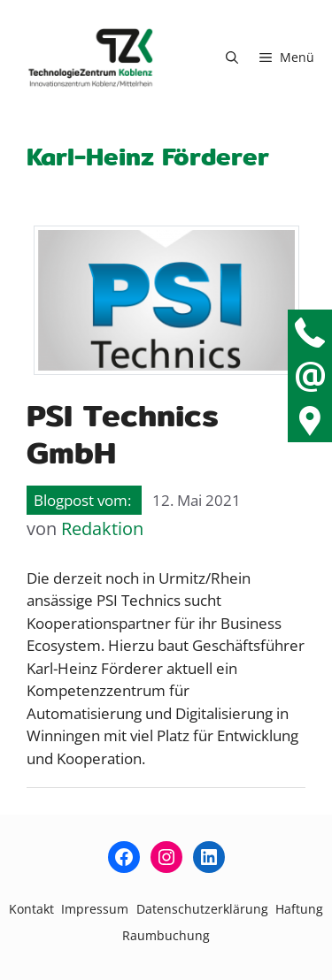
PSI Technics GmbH (123, 434)
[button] (232, 57)
